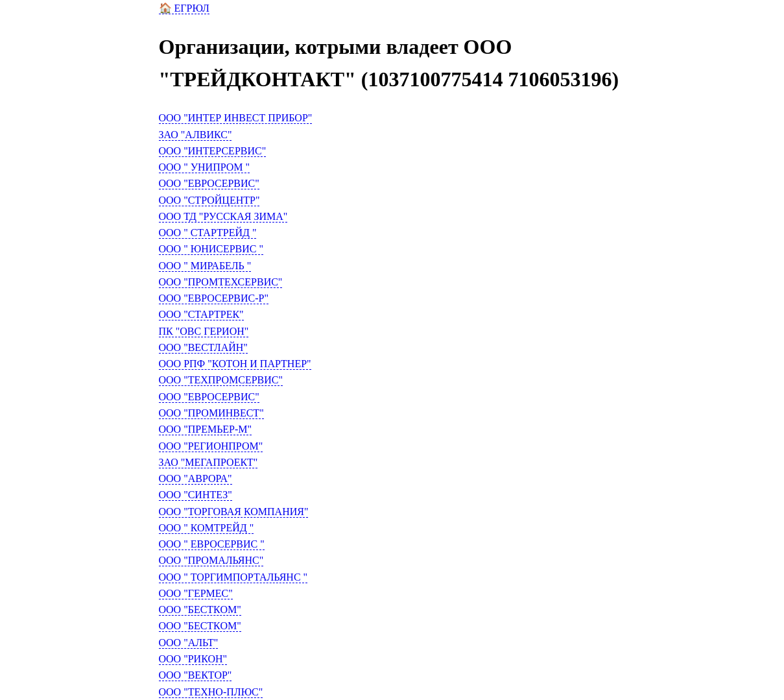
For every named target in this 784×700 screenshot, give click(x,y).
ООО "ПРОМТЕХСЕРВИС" (221, 282)
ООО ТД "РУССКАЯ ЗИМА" (223, 216)
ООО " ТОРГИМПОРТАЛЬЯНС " (233, 577)
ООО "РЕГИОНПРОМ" (211, 446)
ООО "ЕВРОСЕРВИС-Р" (214, 298)
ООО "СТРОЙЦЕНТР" (209, 200)
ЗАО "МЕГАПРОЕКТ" (208, 462)
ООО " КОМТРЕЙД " (207, 528)
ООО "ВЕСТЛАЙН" (203, 347)
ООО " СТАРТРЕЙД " (208, 233)
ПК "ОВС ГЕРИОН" (204, 331)
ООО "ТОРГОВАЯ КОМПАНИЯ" (234, 512)
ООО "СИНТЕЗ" (196, 495)
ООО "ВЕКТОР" (196, 675)
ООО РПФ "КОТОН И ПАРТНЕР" (235, 364)
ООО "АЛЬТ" (189, 643)
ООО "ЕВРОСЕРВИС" (209, 183)
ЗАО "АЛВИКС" (196, 135)
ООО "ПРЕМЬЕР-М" (206, 429)
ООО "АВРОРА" (196, 478)
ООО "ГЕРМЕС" (196, 593)
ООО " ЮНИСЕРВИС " (211, 249)
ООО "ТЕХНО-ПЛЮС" (211, 692)
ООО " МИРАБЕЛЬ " (205, 266)
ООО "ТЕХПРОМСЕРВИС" (221, 380)
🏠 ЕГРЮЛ (184, 8)
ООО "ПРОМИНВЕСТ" (211, 413)
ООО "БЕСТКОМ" (200, 609)
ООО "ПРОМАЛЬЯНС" (211, 560)
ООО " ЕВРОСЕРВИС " (212, 544)
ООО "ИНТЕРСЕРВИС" (213, 151)
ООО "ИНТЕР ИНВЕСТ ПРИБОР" (236, 118)
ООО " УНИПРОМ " (205, 167)
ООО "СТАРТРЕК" (201, 314)
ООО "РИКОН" (193, 659)
